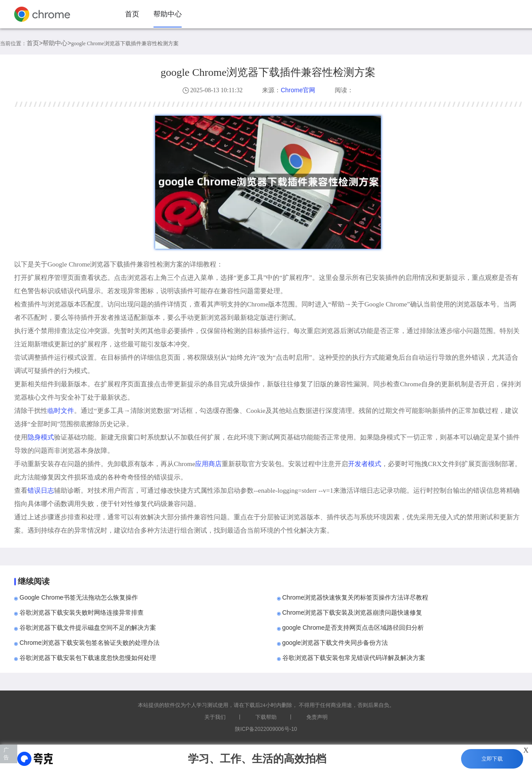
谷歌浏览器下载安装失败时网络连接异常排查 (82, 612)
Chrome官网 (298, 90)
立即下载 (492, 759)
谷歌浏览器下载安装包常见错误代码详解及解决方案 (354, 658)
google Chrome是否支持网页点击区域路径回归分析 (353, 628)
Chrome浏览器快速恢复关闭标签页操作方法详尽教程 (356, 597)
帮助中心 (168, 14)
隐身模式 (41, 437)
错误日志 (41, 490)
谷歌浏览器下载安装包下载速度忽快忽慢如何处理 (88, 658)
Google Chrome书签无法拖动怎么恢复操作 (79, 597)
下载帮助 (266, 717)
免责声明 (317, 717)
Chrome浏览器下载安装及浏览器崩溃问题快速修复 (352, 612)
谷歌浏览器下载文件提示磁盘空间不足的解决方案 (88, 628)
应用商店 (208, 464)
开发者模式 (365, 464)
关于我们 (215, 717)
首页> (35, 43)
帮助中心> (57, 43)
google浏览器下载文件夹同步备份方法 (335, 643)
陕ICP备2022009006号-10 (266, 729)
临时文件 (61, 410)
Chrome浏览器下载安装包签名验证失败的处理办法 (90, 643)
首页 (132, 14)
